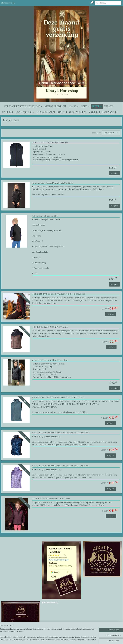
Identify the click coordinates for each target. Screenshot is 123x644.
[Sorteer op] (111, 133)
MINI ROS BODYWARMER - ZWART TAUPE (50, 327)
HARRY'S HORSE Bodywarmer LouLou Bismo (51, 499)
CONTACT (62, 112)
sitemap (55, 640)
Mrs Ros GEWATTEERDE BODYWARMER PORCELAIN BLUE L (58, 398)
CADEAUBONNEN (46, 112)
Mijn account (8, 3)
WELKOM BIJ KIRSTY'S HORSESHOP (23, 106)
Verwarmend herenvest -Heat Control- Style (50, 360)
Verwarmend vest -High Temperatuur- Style (50, 143)
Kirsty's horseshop (50, 603)
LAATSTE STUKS (25, 112)
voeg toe (114, 173)
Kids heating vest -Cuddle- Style (45, 216)
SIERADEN (109, 106)
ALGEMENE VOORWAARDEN (103, 112)
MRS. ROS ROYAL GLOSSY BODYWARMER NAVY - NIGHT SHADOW (61, 433)
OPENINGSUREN (78, 112)
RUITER (97, 106)
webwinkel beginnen (68, 640)
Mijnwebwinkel (88, 640)
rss (60, 640)
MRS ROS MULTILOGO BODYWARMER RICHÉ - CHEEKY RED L (59, 294)
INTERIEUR (8, 112)
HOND (85, 106)
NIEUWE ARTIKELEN (55, 106)
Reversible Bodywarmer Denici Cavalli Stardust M (53, 183)
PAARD (74, 106)
